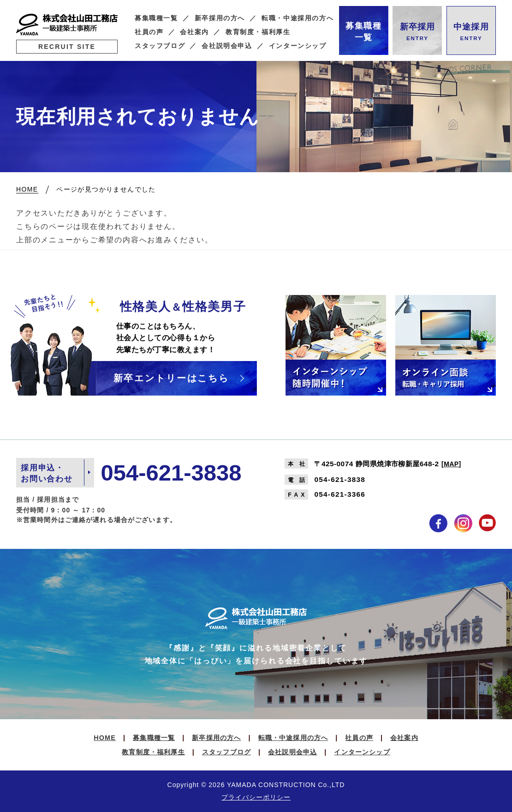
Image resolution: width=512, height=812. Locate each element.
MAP (451, 464)
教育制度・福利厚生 (258, 32)
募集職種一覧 (156, 18)
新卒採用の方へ (220, 18)
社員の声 (149, 32)
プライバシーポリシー (256, 797)
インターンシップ (298, 46)
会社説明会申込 (227, 46)
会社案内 (194, 32)
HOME (105, 738)
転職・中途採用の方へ (298, 18)
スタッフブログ (160, 46)
